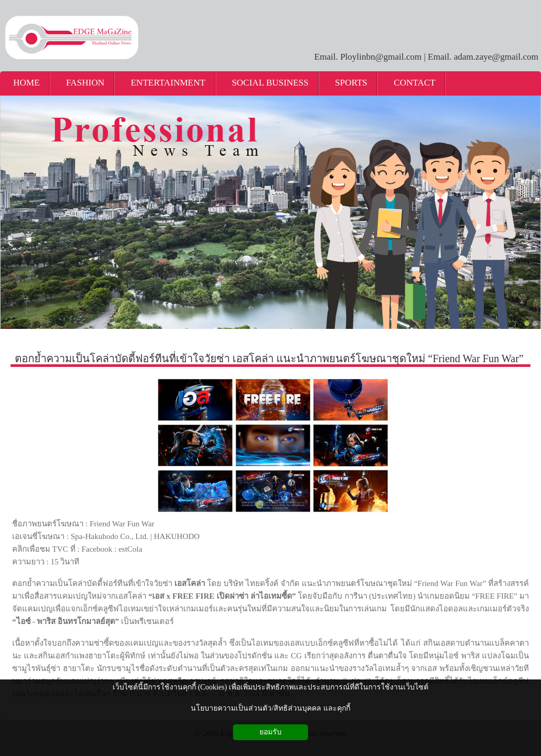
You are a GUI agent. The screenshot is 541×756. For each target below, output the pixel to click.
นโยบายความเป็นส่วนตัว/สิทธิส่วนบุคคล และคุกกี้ (270, 708)
